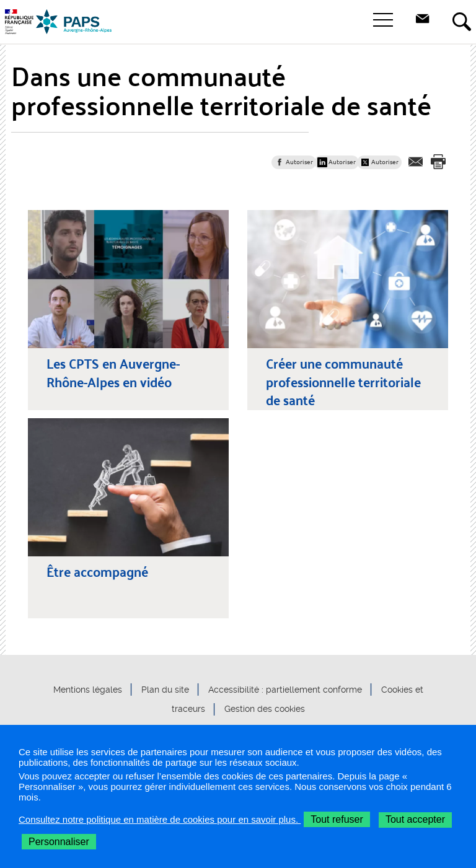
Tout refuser (337, 819)
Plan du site (165, 690)
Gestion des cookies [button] (265, 709)
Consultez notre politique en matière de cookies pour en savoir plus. (160, 819)
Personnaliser (59, 842)
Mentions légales (88, 690)
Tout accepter (415, 819)
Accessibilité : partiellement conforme (285, 690)
